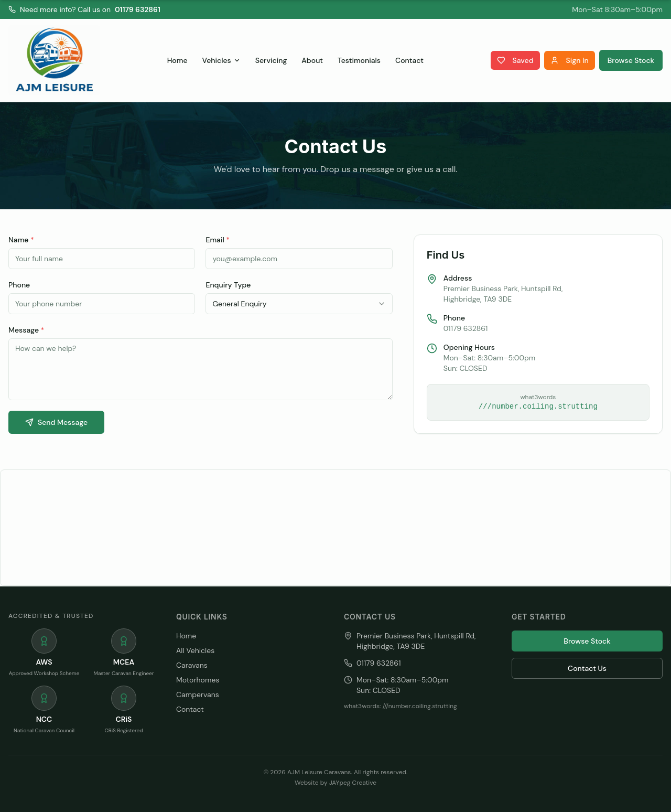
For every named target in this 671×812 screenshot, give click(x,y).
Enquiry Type (228, 285)
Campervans (198, 695)
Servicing (271, 60)
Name (21, 240)
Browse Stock (631, 60)
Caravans (192, 665)
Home (177, 60)
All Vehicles (195, 650)
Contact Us (587, 668)
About (312, 60)
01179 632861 (138, 9)
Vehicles (221, 60)
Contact (409, 60)
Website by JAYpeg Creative (335, 783)
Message (26, 330)
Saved (515, 60)
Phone (19, 285)
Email (218, 240)
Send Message (56, 422)
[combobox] (299, 304)
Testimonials (359, 60)
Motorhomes (198, 680)
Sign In (570, 60)
